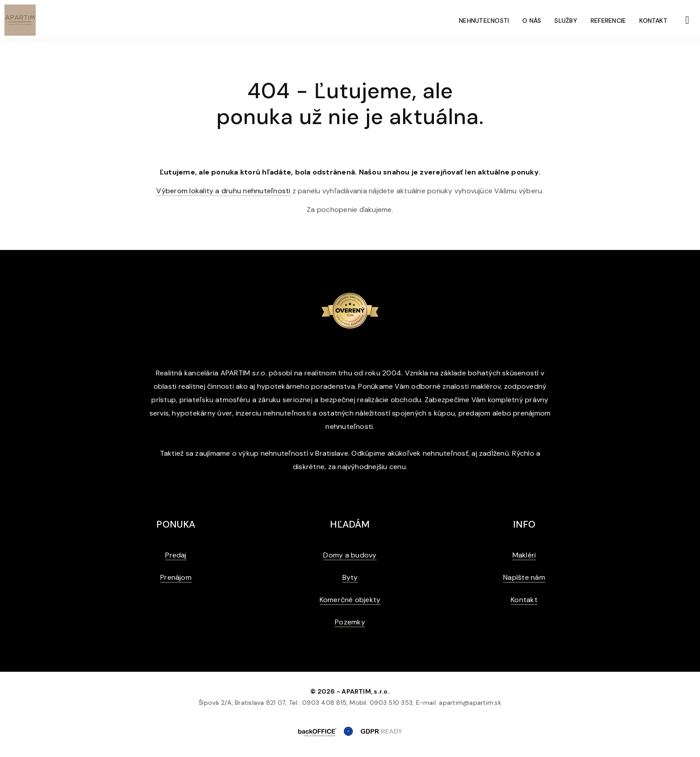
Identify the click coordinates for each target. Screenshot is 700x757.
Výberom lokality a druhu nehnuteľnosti (223, 191)
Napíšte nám (524, 577)
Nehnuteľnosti (484, 21)
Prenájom (176, 577)
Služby (566, 21)
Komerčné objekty (350, 600)
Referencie (608, 21)
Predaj (176, 555)
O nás (532, 21)
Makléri (524, 555)
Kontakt (653, 21)
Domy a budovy (350, 555)
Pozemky (350, 622)
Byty (350, 577)
